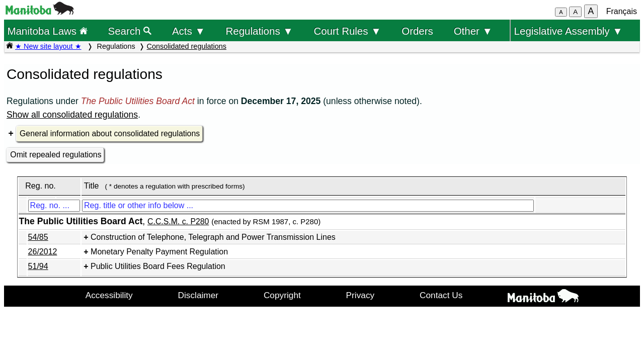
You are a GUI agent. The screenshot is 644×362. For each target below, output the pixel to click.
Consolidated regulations (187, 46)
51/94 (38, 266)
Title (92, 186)
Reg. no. (40, 186)
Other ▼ (473, 31)
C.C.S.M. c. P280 (178, 221)
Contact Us (441, 295)
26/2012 (43, 252)
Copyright (282, 295)
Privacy (360, 295)
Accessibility (109, 295)
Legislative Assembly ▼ (569, 31)
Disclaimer (198, 295)
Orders (417, 31)
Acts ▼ (189, 31)
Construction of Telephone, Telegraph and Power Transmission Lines (213, 237)
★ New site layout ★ (48, 46)
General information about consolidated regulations (110, 133)
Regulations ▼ (260, 31)
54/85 (38, 237)
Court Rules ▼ (347, 31)
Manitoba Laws (47, 31)
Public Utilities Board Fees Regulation (158, 266)
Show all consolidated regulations (72, 115)
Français (622, 11)
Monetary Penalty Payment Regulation (159, 252)
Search (130, 31)
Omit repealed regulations (56, 155)
